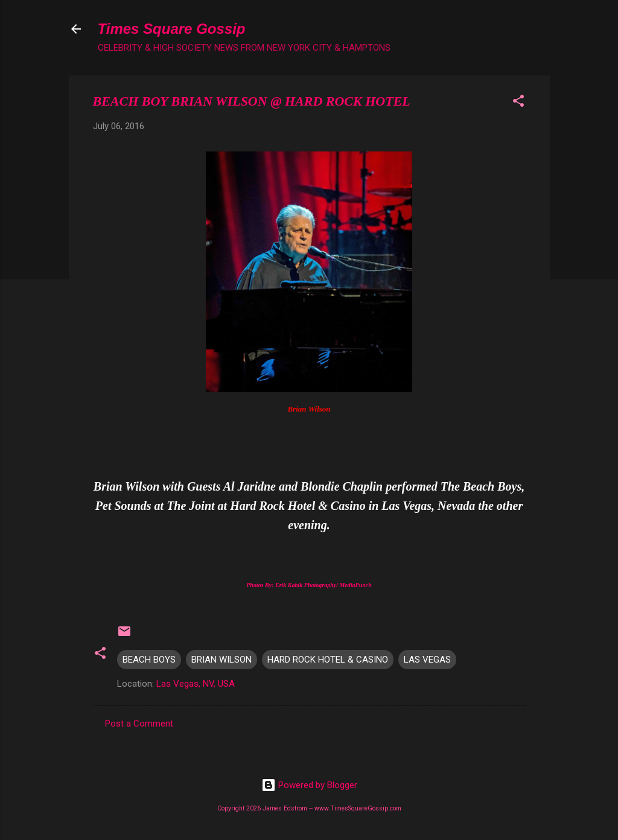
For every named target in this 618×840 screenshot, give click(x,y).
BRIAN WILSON (221, 660)
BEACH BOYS (149, 660)
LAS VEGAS (427, 660)
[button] (518, 103)
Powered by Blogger (309, 785)
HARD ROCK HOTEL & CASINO (328, 660)
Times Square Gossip (172, 29)
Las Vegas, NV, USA (196, 684)
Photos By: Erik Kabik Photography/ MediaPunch (309, 585)
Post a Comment (139, 724)
